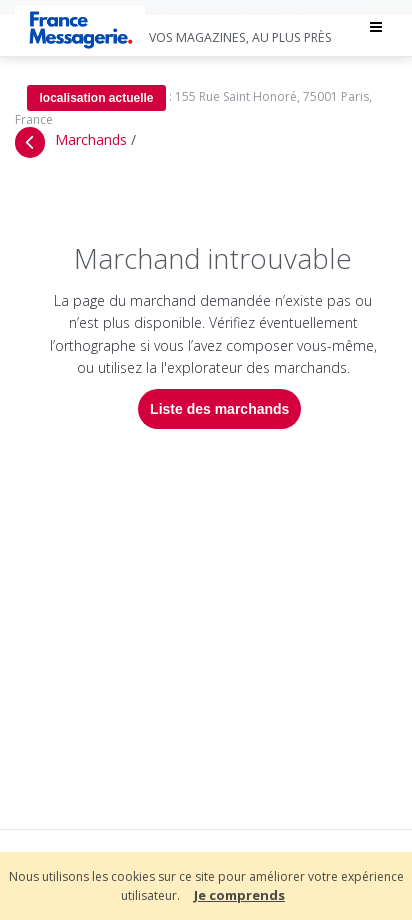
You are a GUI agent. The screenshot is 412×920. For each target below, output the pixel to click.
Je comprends (239, 895)
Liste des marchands (213, 409)
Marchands (91, 139)
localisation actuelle (84, 98)
